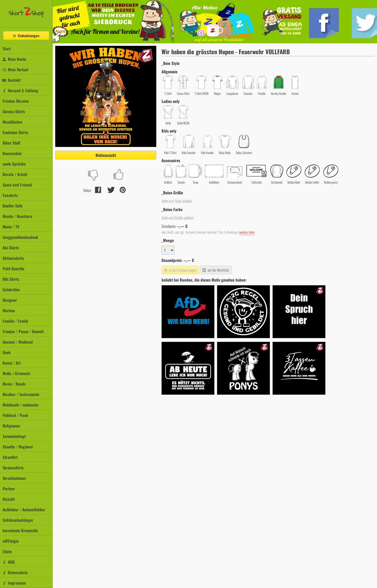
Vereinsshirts (13, 468)
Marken (9, 310)
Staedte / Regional (18, 447)
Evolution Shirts (15, 132)
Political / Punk (15, 415)
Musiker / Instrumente (21, 394)
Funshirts (10, 195)
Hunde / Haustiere (17, 216)
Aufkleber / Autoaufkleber (24, 509)
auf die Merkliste (216, 270)
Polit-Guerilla (13, 268)
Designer (10, 300)
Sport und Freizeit (17, 185)
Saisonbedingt (14, 436)
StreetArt (10, 457)
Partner (9, 488)
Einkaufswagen (26, 35)
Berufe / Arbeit (15, 174)
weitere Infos (247, 232)
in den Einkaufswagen (180, 270)
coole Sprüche (14, 164)
